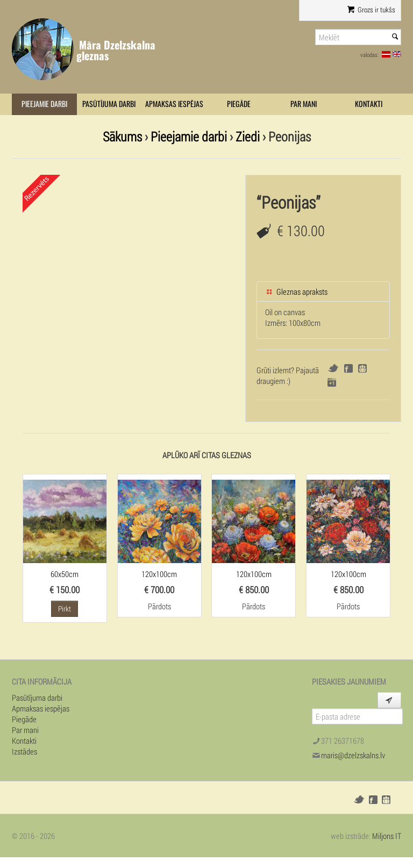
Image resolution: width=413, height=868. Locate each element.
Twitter (333, 368)
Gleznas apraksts (296, 291)
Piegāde (239, 104)
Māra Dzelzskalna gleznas (116, 50)
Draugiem (362, 368)
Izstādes (24, 751)
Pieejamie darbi (44, 104)
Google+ (332, 382)
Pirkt (65, 609)
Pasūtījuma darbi (109, 104)
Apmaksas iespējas (174, 104)
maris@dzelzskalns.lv (353, 755)
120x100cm (159, 574)
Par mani (304, 104)
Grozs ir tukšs (371, 10)
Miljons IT (387, 836)
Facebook (348, 368)
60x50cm (65, 574)
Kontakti (369, 104)
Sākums (122, 136)
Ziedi (248, 136)
